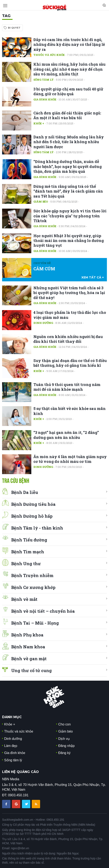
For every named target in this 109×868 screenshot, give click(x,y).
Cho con (65, 724)
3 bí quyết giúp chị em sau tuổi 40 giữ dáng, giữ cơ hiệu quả (68, 91)
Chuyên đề (42, 263)
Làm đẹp (11, 746)
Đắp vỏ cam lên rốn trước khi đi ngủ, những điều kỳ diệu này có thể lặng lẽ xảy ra (69, 44)
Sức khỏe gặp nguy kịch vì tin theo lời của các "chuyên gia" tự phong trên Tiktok (70, 216)
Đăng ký (64, 753)
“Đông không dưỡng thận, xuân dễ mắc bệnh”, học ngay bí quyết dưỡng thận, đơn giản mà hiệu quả (68, 166)
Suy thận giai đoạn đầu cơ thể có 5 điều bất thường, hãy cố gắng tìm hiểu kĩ (70, 363)
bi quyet (14, 28)
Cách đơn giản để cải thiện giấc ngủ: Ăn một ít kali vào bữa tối (67, 115)
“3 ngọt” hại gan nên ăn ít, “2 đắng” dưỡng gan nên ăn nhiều (66, 435)
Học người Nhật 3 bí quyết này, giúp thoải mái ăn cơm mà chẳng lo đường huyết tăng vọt (69, 241)
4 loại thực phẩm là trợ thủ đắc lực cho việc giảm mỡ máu (70, 315)
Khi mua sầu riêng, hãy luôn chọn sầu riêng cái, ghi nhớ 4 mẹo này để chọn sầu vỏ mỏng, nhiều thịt (69, 69)
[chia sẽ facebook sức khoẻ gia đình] (7, 804)
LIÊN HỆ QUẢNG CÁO (20, 772)
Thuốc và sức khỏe (49, 55)
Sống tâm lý (44, 80)
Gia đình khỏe (45, 99)
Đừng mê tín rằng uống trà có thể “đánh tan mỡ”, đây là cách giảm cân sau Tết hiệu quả (68, 191)
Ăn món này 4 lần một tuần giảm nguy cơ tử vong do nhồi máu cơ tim (70, 459)
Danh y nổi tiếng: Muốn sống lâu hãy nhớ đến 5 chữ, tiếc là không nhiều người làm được (69, 142)
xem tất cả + (93, 277)
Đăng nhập (66, 746)
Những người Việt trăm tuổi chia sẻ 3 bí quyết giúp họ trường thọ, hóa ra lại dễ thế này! (69, 293)
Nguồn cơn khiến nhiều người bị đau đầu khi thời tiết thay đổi (68, 339)
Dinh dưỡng (43, 323)
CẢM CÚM (44, 269)
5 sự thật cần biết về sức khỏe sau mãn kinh (70, 411)
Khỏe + (39, 123)
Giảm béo (41, 202)
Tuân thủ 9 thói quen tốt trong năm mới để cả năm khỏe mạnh (67, 387)
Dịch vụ (64, 739)
